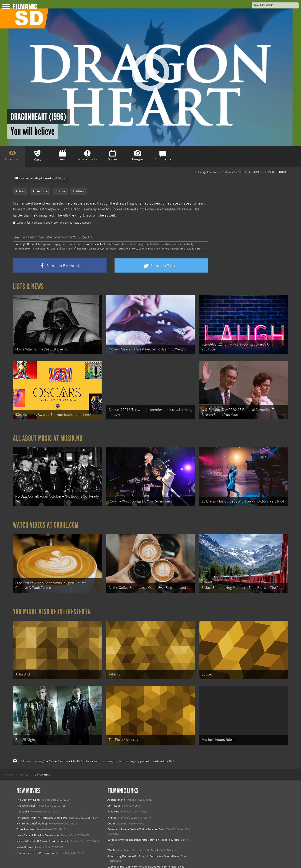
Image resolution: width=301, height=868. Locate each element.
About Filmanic (116, 782)
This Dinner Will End (28, 782)
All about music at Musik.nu (48, 433)
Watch (111, 833)
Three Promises (26, 812)
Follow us (113, 794)
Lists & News (28, 286)
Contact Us (114, 788)
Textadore (113, 860)
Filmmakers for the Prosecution (35, 836)
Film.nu (112, 800)
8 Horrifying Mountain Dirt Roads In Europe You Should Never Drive (147, 839)
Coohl (111, 806)
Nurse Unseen (25, 830)
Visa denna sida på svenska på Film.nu (41, 178)
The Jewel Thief (26, 788)
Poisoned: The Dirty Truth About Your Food (42, 800)
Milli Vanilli (23, 794)
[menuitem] (8, 757)
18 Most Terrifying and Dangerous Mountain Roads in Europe (143, 822)
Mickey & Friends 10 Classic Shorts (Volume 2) (43, 824)
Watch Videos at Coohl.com (46, 516)
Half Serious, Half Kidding (32, 806)
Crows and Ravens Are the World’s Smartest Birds (136, 812)
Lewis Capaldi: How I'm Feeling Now (38, 818)
